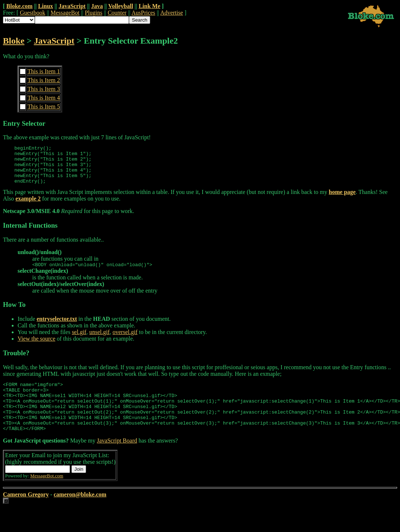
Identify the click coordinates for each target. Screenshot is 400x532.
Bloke (14, 41)
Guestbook (32, 13)
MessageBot (65, 13)
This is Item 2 (44, 80)
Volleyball (121, 6)
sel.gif (79, 341)
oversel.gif (125, 341)
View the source (36, 347)
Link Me (149, 6)
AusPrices (143, 13)
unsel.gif (100, 341)
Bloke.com (19, 6)
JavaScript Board (117, 459)
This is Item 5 (44, 107)
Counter (117, 13)
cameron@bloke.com (80, 513)
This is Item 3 (44, 89)
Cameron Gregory (26, 513)
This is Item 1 (44, 71)
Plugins (93, 13)
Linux (46, 6)
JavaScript (72, 6)
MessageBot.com (47, 494)
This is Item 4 (44, 98)
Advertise (171, 13)
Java (97, 6)
